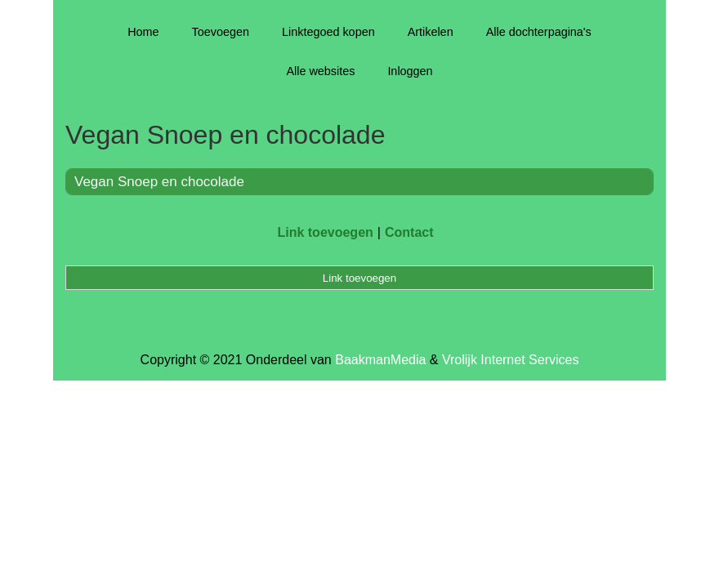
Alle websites (320, 71)
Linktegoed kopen (328, 32)
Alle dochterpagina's (539, 32)
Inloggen (410, 71)
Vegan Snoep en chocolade (159, 182)
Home (143, 32)
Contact (409, 232)
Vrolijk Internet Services (510, 360)
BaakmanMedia (380, 360)
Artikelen (431, 32)
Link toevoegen (325, 232)
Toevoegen (221, 32)
